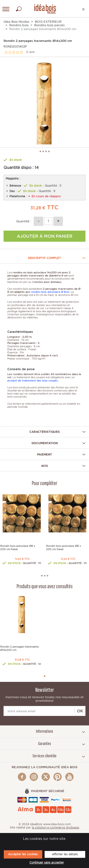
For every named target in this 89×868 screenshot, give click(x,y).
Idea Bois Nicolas (16, 22)
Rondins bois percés (49, 25)
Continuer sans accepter (47, 863)
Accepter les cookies (23, 854)
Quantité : (24, 221)
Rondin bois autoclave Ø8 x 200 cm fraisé (18, 548)
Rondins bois (19, 25)
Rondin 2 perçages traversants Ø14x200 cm (19, 648)
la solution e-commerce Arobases (56, 827)
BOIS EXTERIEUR (48, 22)
